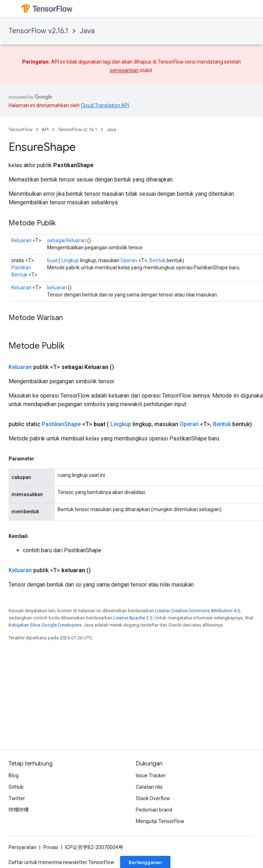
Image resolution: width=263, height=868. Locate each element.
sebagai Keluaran (67, 240)
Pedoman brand (154, 810)
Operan (129, 260)
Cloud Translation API (105, 105)
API (45, 129)
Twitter (17, 798)
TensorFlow (21, 129)
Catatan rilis (149, 787)
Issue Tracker (151, 775)
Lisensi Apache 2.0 (133, 618)
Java (87, 31)
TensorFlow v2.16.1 (38, 31)
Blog (14, 775)
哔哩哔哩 (19, 810)
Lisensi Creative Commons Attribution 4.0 (197, 611)
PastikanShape (61, 424)
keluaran (57, 288)
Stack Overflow (153, 798)
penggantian (124, 70)
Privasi (51, 847)
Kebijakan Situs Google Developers (45, 625)
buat (52, 260)
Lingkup (70, 260)
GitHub (16, 787)
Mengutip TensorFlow (160, 821)
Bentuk (157, 260)
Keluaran (21, 240)
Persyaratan (23, 847)
